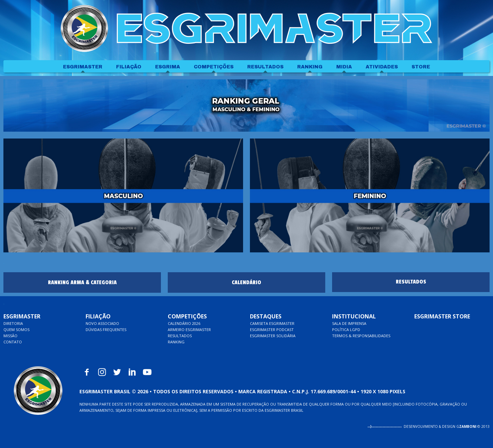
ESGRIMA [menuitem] (168, 67)
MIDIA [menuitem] (344, 67)
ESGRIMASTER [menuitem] (83, 67)
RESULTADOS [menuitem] (265, 67)
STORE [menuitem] (421, 67)
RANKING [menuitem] (310, 67)
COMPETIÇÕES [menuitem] (214, 67)
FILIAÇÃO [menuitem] (129, 67)
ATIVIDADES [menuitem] (382, 67)
